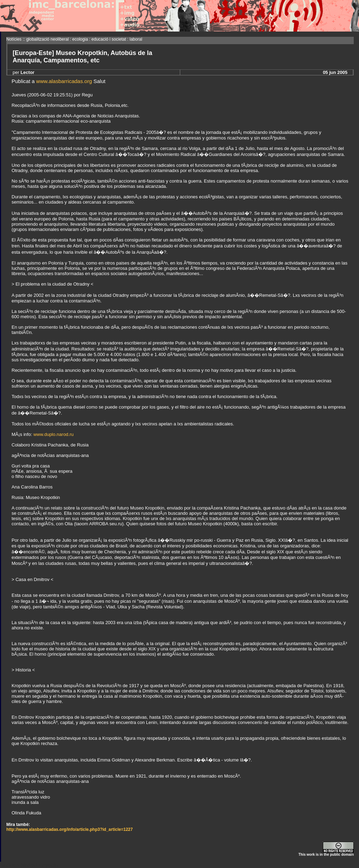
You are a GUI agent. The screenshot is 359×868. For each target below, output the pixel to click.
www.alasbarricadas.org (64, 81)
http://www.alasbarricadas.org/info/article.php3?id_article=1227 (70, 829)
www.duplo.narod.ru (53, 434)
